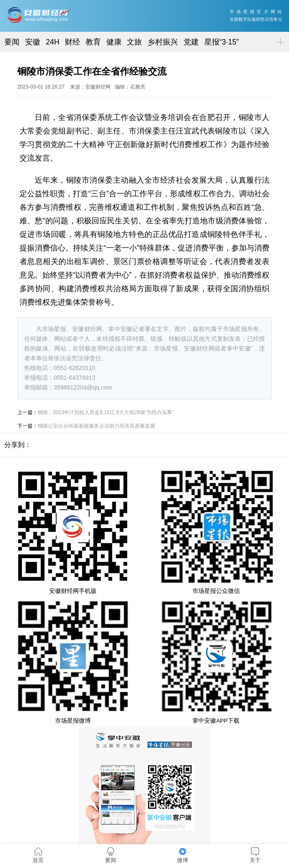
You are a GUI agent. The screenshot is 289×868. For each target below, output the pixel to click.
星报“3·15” (222, 42)
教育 (93, 42)
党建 (191, 42)
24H (53, 42)
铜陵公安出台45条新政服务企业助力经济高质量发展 (96, 426)
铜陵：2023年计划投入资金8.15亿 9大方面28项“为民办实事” (106, 412)
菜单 (279, 35)
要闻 (12, 42)
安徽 (33, 42)
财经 (72, 42)
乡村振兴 (163, 42)
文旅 (134, 42)
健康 (114, 42)
